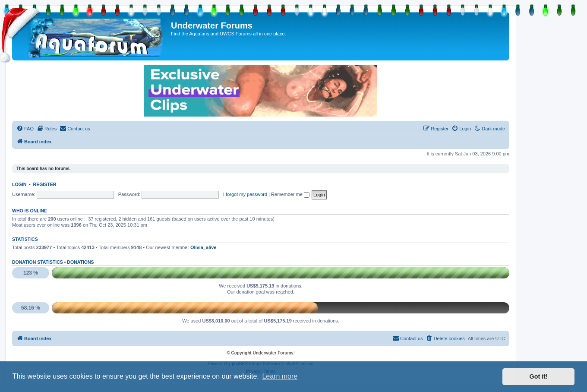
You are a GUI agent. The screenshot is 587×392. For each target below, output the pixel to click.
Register (45, 184)
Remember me (290, 194)
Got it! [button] (539, 376)
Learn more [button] (280, 376)
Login (19, 184)
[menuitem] (25, 129)
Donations (80, 262)
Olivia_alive (204, 247)
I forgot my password (245, 194)
